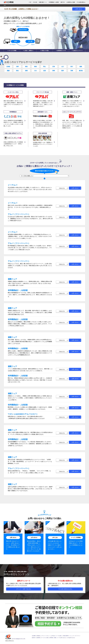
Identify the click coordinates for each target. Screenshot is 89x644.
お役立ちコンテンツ (78, 51)
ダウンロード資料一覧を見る (24, 589)
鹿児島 (81, 71)
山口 (63, 67)
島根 (35, 67)
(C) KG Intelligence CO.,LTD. (15, 637)
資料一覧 (63, 2)
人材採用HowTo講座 (71, 2)
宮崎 (72, 71)
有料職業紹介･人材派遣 (54, 2)
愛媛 (8, 71)
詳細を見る (62, 188)
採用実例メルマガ (61, 51)
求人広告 (35, 2)
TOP (30, 2)
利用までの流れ (45, 51)
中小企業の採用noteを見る (65, 589)
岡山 (44, 67)
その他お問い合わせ (71, 638)
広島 (54, 67)
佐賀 (44, 71)
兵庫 (17, 67)
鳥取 (26, 67)
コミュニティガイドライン (75, 636)
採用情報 (51, 638)
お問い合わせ (79, 9)
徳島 (81, 67)
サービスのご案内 (45, 638)
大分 (35, 71)
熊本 (63, 71)
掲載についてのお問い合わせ (60, 638)
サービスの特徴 (13, 51)
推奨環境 (38, 638)
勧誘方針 (34, 638)
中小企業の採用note (81, 2)
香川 (72, 67)
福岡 (26, 71)
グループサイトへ (10, 641)
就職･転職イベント (43, 2)
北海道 (8, 67)
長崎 (54, 71)
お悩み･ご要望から (29, 51)
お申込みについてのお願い (57, 636)
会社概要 (34, 636)
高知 (17, 71)
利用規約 (38, 636)
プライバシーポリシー (46, 636)
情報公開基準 (66, 636)
